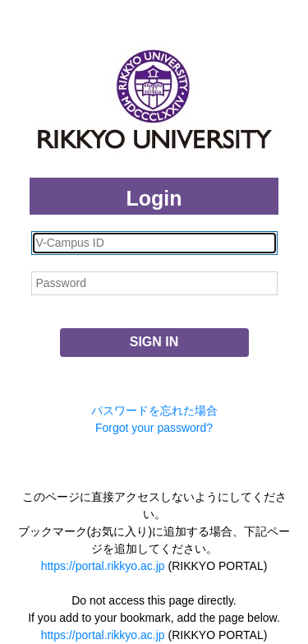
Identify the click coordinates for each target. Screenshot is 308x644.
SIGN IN (154, 342)
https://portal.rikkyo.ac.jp (103, 566)
